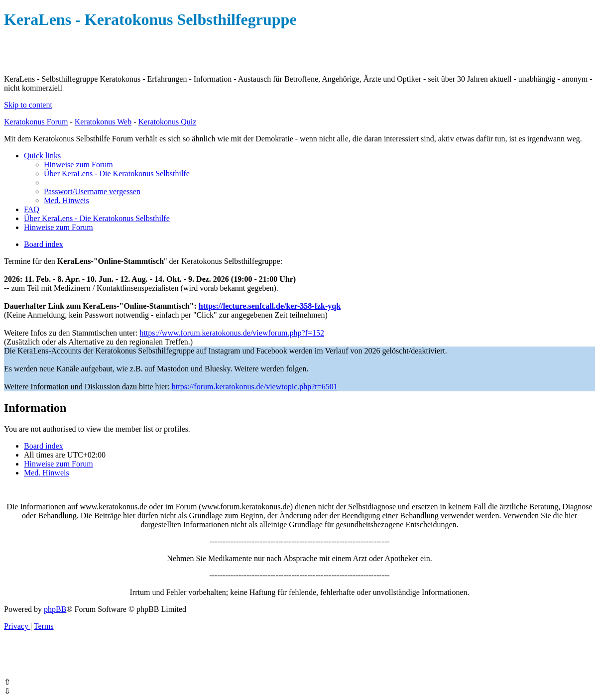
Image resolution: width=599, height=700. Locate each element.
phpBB (55, 609)
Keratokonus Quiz (167, 122)
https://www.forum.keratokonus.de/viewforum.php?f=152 (232, 333)
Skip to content (28, 105)
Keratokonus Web (103, 122)
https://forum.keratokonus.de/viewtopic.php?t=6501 (255, 387)
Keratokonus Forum (36, 122)
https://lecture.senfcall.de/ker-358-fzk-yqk (270, 306)
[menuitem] (78, 165)
